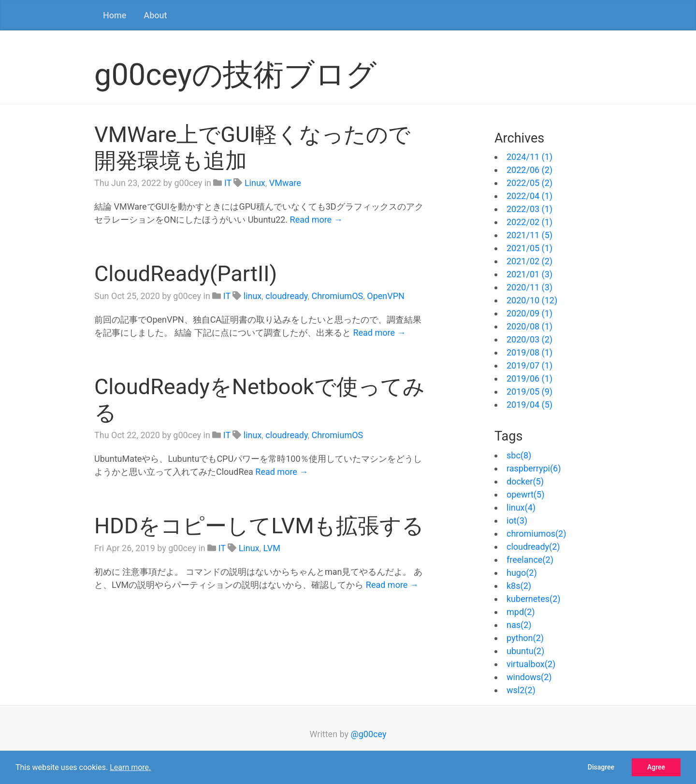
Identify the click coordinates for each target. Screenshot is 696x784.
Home (115, 15)
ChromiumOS (337, 296)
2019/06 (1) (529, 378)
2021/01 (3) (529, 274)
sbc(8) (519, 455)
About (155, 15)
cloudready (286, 296)
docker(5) (525, 481)
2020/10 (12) (532, 300)
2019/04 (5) (529, 405)
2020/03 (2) (529, 339)
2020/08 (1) (529, 326)
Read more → (316, 220)
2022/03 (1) (529, 209)
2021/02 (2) (529, 261)
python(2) (525, 638)
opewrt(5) (525, 494)
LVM (272, 548)
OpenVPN (386, 296)
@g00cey (369, 734)
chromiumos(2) (536, 534)
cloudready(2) (533, 547)
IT (228, 183)
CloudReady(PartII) (186, 274)
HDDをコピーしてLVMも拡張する (259, 526)
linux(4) (521, 507)
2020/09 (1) (529, 313)
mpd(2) (521, 612)
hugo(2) (522, 573)
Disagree (601, 767)
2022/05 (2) (529, 183)
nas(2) (519, 625)
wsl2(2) (521, 690)
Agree (656, 767)
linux (253, 296)
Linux (255, 183)
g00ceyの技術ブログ (235, 75)
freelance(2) (530, 560)
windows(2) (529, 677)
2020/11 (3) (529, 287)
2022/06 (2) (529, 170)
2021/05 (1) (529, 248)
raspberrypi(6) (534, 468)
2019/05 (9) (529, 392)
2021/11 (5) (529, 235)
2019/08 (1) (529, 352)
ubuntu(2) (525, 651)
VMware (285, 183)
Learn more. (130, 767)
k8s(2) (519, 586)
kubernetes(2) (534, 599)
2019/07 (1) (529, 365)
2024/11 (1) (529, 157)
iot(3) (517, 520)
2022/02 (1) (529, 222)
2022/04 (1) (529, 196)
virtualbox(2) (531, 664)
